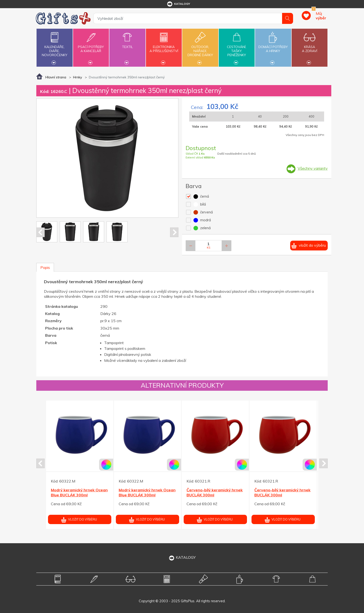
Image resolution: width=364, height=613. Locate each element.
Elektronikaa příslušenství (164, 46)
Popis (45, 267)
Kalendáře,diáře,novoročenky (54, 47)
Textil (127, 44)
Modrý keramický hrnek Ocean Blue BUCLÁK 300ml (79, 492)
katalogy (178, 4)
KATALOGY (182, 557)
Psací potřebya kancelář (91, 46)
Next (174, 232)
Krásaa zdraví (310, 46)
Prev (40, 232)
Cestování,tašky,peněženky (237, 47)
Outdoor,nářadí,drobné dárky (200, 47)
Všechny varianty (313, 168)
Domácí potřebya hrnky (273, 46)
